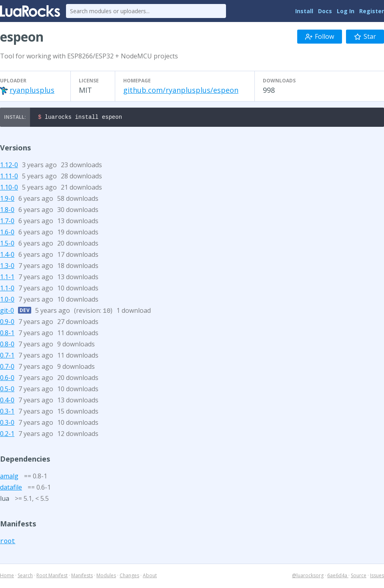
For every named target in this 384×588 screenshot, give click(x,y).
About (150, 577)
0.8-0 (7, 345)
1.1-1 (7, 278)
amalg (9, 477)
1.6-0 (7, 233)
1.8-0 (7, 211)
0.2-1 (7, 435)
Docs (325, 11)
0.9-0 (7, 323)
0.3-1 (7, 412)
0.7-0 (7, 368)
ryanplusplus (32, 90)
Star (365, 36)
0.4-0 (7, 401)
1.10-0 (9, 188)
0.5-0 (7, 390)
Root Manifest (52, 577)
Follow (320, 36)
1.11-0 (9, 177)
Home (7, 577)
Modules (106, 577)
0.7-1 (7, 356)
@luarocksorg (308, 577)
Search (25, 577)
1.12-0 (9, 166)
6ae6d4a (338, 577)
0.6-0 (7, 379)
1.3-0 (7, 267)
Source (359, 577)
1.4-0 (7, 256)
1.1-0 (7, 289)
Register (372, 11)
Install (304, 11)
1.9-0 (7, 200)
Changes (129, 577)
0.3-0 (7, 424)
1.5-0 (7, 244)
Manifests (82, 577)
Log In (346, 11)
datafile (11, 488)
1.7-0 (7, 222)
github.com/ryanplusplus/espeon (181, 90)
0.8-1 (7, 334)
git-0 (7, 312)
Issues (377, 577)
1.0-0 (7, 300)
